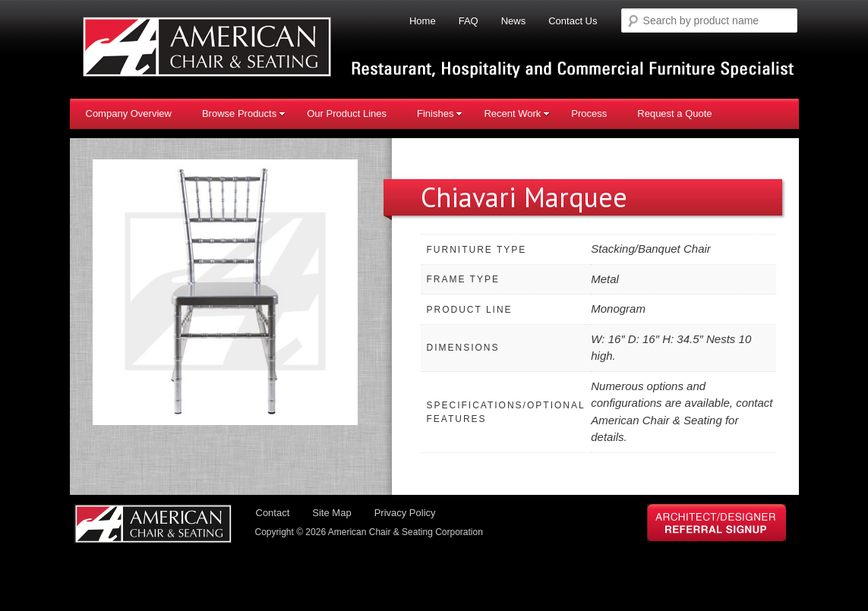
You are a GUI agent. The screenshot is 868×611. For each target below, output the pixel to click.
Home (423, 21)
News (514, 21)
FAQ (469, 21)
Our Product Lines (347, 113)
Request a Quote (674, 113)
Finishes (440, 113)
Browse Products (244, 113)
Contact (273, 513)
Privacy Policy (405, 513)
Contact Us (573, 21)
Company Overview (129, 113)
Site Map (331, 513)
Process (589, 113)
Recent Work (517, 113)
